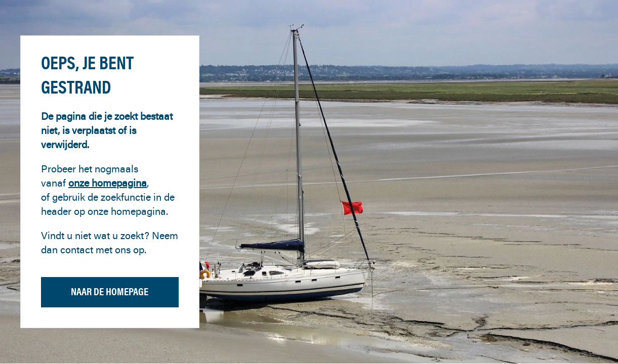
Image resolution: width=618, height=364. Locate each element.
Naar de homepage (110, 291)
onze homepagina (108, 183)
